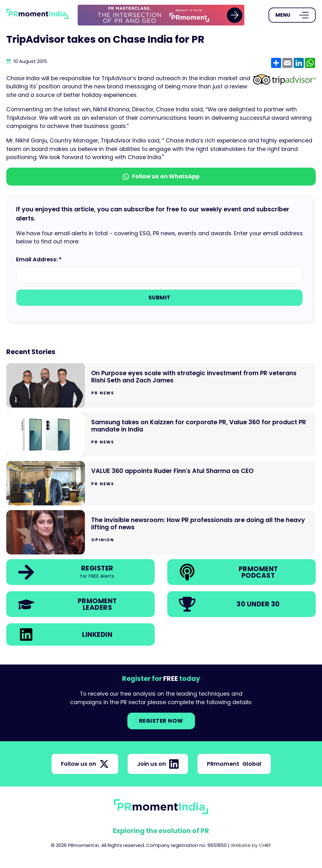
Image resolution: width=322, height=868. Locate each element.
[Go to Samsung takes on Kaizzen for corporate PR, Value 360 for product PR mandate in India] (161, 434)
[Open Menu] (292, 15)
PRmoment (234, 764)
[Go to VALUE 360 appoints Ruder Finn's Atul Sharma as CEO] (161, 483)
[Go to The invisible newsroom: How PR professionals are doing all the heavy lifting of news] (161, 532)
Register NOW (161, 721)
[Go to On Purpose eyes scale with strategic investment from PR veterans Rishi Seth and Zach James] (161, 385)
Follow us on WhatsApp (161, 176)
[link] (161, 15)
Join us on (158, 764)
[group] (161, 15)
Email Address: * (39, 259)
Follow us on (85, 764)
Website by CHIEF (251, 845)
